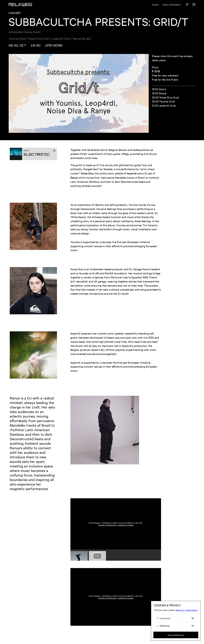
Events (155, 5)
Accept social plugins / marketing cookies (116, 528)
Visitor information (172, 5)
